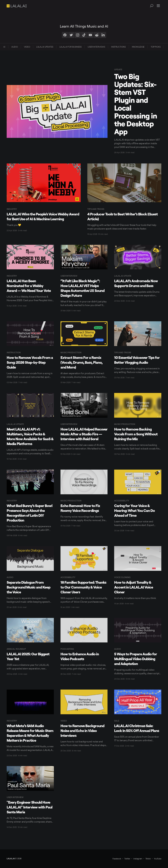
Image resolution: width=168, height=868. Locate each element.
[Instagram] (78, 35)
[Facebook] (65, 35)
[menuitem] (4, 47)
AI (4, 47)
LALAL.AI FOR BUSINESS (71, 47)
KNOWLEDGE (138, 47)
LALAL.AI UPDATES (45, 47)
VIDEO (27, 47)
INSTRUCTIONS (118, 47)
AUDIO (15, 47)
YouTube (158, 859)
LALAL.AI (11, 858)
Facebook (117, 859)
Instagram (138, 859)
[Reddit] (97, 35)
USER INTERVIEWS (96, 47)
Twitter (127, 859)
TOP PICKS (156, 47)
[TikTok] (84, 35)
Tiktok (148, 859)
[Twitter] (71, 35)
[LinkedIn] (103, 35)
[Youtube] (90, 35)
